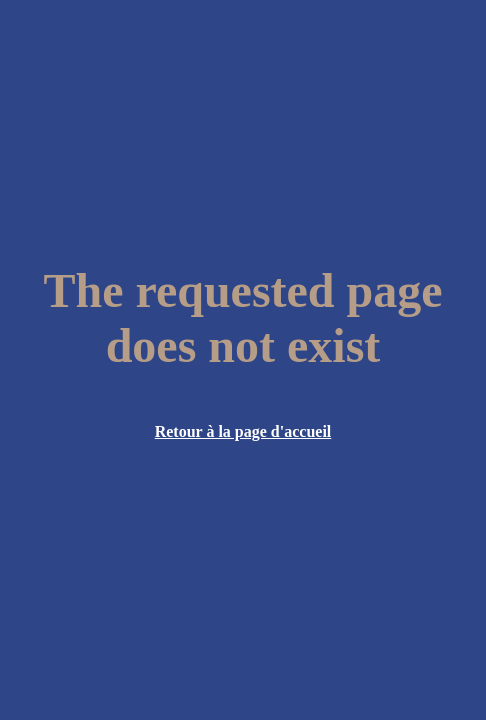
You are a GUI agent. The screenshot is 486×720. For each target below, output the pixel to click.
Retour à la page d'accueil (243, 431)
